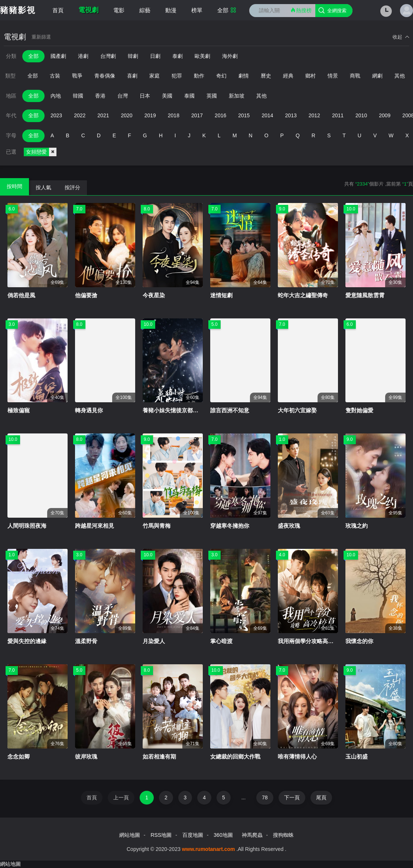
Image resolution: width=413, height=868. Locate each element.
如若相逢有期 (159, 756)
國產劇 (58, 56)
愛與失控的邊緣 (27, 641)
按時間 (14, 186)
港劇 (83, 56)
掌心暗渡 (221, 641)
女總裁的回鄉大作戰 (235, 756)
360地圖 (223, 835)
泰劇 (178, 56)
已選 (11, 152)
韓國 (78, 96)
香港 (100, 96)
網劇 (377, 76)
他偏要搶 (86, 295)
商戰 (355, 76)
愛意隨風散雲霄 (365, 295)
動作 (199, 76)
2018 (174, 115)
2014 (267, 115)
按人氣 (43, 187)
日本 (145, 96)
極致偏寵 (19, 410)
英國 (212, 96)
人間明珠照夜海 (27, 526)
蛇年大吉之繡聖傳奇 (303, 295)
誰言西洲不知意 (230, 410)
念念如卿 (19, 756)
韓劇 (133, 56)
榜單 (197, 10)
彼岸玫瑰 (86, 756)
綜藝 (145, 10)
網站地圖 (130, 835)
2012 (314, 115)
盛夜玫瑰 (289, 526)
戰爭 (77, 76)
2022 (80, 115)
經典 (288, 76)
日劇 (155, 56)
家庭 (155, 76)
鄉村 (310, 76)
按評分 (72, 187)
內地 (56, 96)
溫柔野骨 (86, 641)
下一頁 (292, 797)
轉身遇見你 (89, 410)
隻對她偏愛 (359, 410)
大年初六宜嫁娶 (297, 410)
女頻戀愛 (41, 152)
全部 (227, 10)
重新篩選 (41, 37)
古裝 (55, 76)
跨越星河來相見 (95, 526)
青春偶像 (105, 76)
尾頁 (321, 797)
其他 (400, 76)
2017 (197, 115)
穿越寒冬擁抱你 (230, 526)
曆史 (266, 76)
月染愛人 (154, 641)
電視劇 (88, 10)
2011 (338, 115)
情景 (333, 76)
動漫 (171, 10)
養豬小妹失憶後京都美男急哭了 (182, 410)
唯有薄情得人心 (297, 756)
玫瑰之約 (357, 526)
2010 (361, 115)
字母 (11, 135)
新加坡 (237, 96)
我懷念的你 (359, 641)
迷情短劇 (221, 295)
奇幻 (221, 76)
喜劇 (132, 76)
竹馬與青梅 (157, 526)
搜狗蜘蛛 (283, 835)
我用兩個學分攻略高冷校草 (311, 641)
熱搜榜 (301, 10)
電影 (119, 10)
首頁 (58, 10)
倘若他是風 (21, 295)
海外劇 (230, 56)
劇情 (244, 76)
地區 (11, 96)
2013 (291, 115)
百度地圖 (193, 835)
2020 (126, 115)
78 (265, 797)
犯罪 (177, 76)
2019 (150, 115)
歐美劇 (202, 56)
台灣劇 (108, 56)
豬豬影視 (18, 10)
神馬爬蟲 (252, 835)
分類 (11, 56)
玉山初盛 (357, 756)
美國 (167, 96)
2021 (103, 115)
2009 (385, 115)
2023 (56, 115)
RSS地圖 (161, 835)
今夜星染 (154, 295)
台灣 (123, 96)
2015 (244, 115)
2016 (220, 115)
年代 (11, 115)
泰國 (189, 96)
